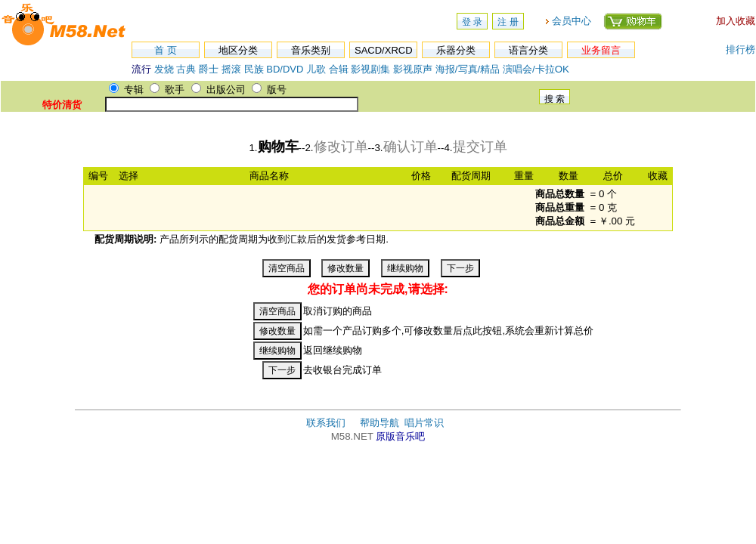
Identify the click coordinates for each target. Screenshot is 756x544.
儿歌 (316, 69)
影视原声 (413, 69)
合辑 (339, 69)
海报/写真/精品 (468, 69)
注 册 (508, 22)
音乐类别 (311, 50)
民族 (254, 69)
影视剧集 (370, 69)
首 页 (166, 50)
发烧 (164, 69)
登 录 (472, 22)
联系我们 (326, 423)
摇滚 (233, 69)
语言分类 (528, 50)
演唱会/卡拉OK (536, 69)
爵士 (209, 69)
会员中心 (572, 21)
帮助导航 (380, 423)
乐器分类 (456, 50)
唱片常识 (424, 423)
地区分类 (238, 50)
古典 (186, 69)
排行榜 (741, 49)
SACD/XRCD (384, 50)
